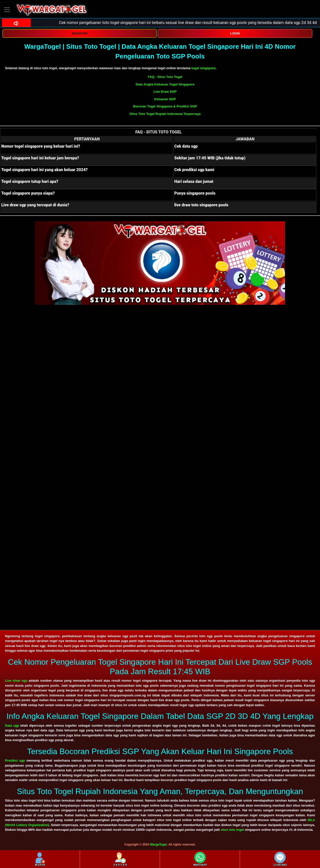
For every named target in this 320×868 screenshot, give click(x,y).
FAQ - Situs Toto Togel (165, 77)
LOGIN (235, 33)
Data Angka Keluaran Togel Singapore (165, 84)
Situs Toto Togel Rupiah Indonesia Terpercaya (165, 114)
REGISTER (80, 33)
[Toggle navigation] (7, 10)
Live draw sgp (16, 681)
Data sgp (12, 725)
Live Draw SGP (165, 92)
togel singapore (203, 68)
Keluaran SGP (165, 99)
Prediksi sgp (15, 760)
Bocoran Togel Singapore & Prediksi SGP (165, 106)
